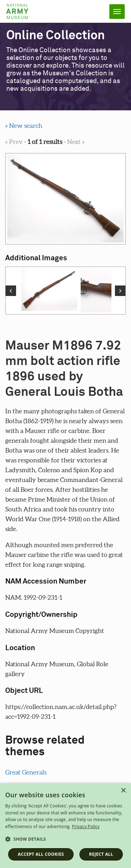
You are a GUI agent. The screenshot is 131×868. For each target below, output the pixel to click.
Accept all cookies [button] (41, 854)
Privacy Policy (86, 826)
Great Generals (26, 772)
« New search (24, 126)
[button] (65, 839)
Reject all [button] (101, 854)
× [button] (123, 791)
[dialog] (65, 826)
